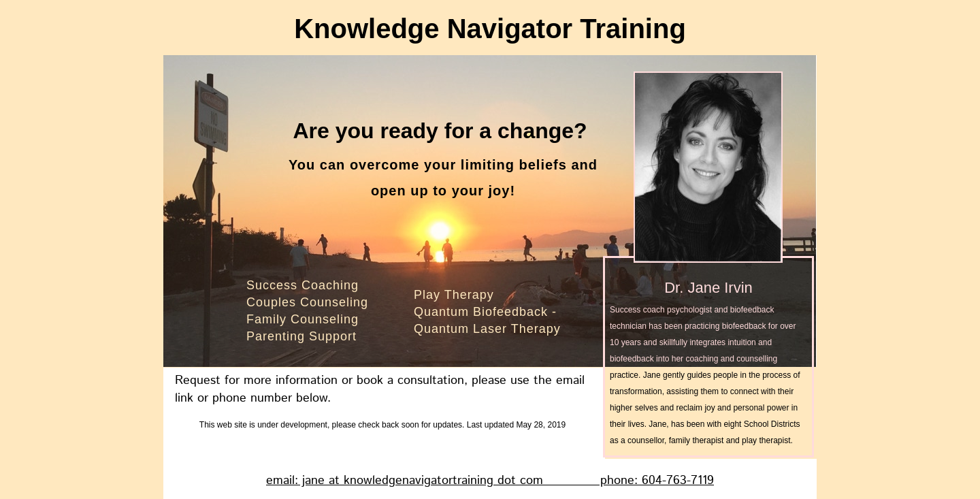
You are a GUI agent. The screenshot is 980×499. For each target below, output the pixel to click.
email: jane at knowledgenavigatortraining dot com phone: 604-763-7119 (490, 481)
